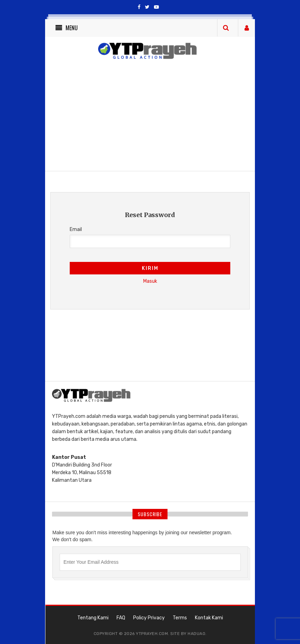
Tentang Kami (93, 618)
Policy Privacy (149, 618)
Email (76, 229)
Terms (180, 618)
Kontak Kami (209, 618)
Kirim (150, 268)
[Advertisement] (180, 117)
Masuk (150, 281)
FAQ (121, 618)
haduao (196, 634)
